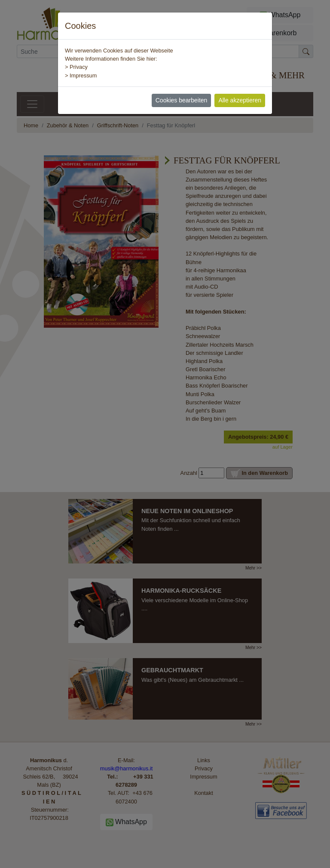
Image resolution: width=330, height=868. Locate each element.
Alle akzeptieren (240, 100)
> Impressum (81, 75)
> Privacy (76, 67)
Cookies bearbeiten (182, 100)
